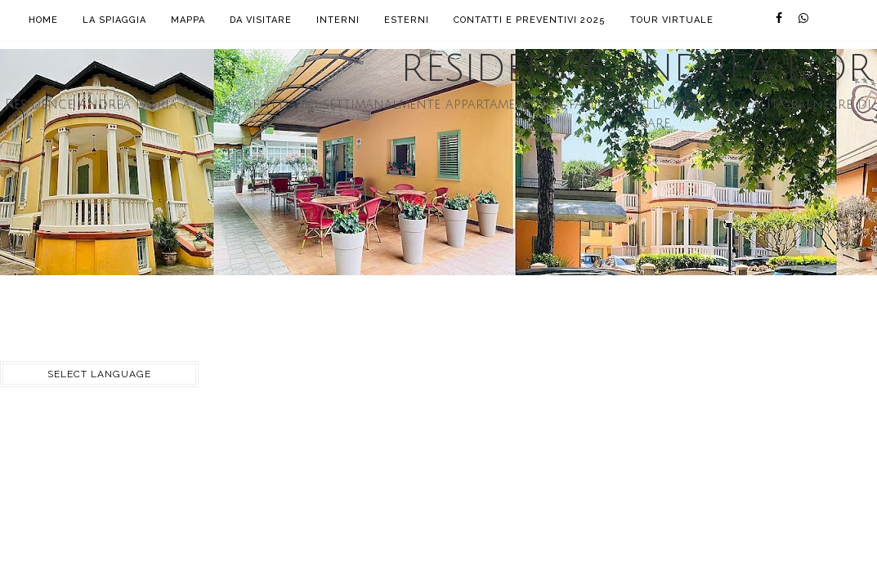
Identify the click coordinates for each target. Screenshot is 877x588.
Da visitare (261, 20)
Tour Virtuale (672, 20)
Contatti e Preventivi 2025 (530, 20)
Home (43, 20)
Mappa (188, 20)
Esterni (407, 20)
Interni (338, 20)
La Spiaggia (114, 20)
